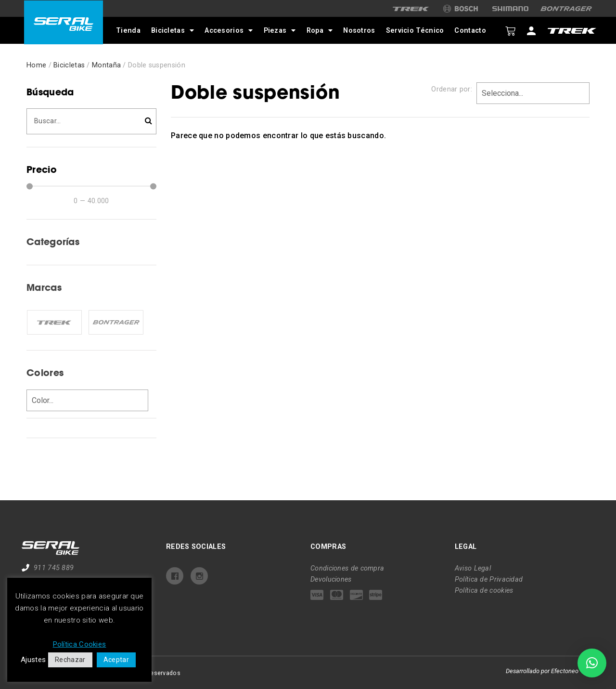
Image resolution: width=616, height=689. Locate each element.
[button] (592, 663)
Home (36, 65)
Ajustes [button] (33, 660)
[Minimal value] (91, 186)
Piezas (279, 30)
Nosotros (359, 31)
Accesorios (228, 30)
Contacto (469, 31)
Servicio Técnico (414, 31)
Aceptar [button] (116, 660)
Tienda (128, 31)
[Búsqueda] (91, 121)
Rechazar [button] (70, 660)
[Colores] (87, 400)
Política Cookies (80, 644)
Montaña (106, 65)
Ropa (319, 30)
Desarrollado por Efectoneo (542, 671)
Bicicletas (172, 30)
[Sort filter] (533, 93)
